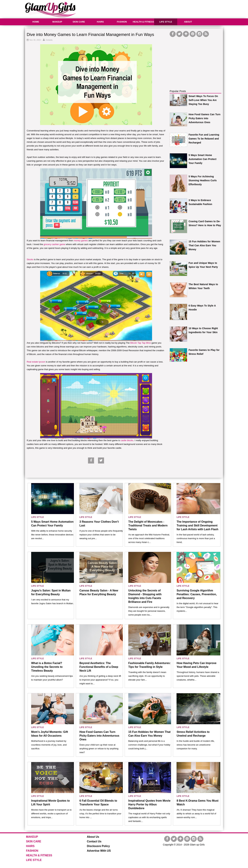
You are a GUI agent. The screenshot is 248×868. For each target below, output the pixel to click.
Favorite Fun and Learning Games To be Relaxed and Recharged (204, 139)
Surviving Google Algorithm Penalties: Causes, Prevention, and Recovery (197, 594)
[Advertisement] (160, 9)
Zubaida (49, 40)
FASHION (122, 22)
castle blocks (127, 440)
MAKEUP (57, 22)
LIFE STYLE (166, 22)
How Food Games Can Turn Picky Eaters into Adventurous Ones (205, 118)
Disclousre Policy (98, 846)
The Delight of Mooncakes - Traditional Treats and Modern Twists (148, 525)
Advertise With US (99, 851)
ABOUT (188, 22)
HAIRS (100, 22)
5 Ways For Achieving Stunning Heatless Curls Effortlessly (203, 180)
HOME (36, 22)
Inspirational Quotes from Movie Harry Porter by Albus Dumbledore (149, 804)
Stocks (30, 259)
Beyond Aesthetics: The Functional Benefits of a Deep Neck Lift (99, 667)
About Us (93, 837)
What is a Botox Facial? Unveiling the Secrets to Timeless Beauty (47, 667)
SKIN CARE (79, 22)
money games (81, 241)
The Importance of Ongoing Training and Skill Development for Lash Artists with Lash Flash (197, 525)
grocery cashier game (54, 244)
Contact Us (94, 841)
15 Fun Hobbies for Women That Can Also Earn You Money (204, 245)
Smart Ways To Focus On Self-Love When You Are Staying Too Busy (203, 100)
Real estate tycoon (36, 362)
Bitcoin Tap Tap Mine (140, 343)
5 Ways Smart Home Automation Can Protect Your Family (202, 159)
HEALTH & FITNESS (143, 22)
